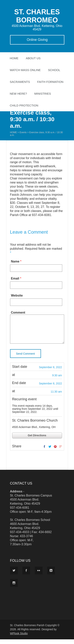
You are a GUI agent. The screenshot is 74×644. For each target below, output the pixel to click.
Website (17, 295)
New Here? (18, 94)
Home (14, 58)
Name (15, 261)
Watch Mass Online (25, 70)
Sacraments (20, 82)
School (54, 70)
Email (15, 278)
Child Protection (24, 105)
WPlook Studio (19, 638)
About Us (33, 58)
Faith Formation (50, 82)
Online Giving (37, 40)
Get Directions (37, 440)
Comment (18, 313)
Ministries (43, 94)
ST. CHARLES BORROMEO (37, 16)
